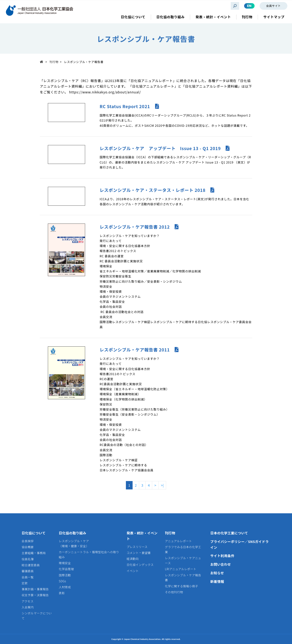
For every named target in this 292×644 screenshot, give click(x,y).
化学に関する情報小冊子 (182, 586)
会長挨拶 (28, 541)
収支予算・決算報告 (35, 595)
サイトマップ (274, 17)
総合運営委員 (31, 565)
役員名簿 (28, 559)
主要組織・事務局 (34, 553)
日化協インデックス (140, 565)
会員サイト (273, 6)
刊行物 (54, 62)
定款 (25, 583)
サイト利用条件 (222, 556)
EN (249, 6)
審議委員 (28, 571)
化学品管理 (66, 569)
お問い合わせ (221, 564)
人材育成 (65, 587)
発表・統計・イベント (142, 536)
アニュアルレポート (178, 541)
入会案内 (28, 607)
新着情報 (217, 581)
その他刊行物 (174, 592)
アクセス (28, 601)
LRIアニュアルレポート (181, 569)
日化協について (34, 533)
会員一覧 (28, 577)
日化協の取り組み (73, 533)
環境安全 (65, 563)
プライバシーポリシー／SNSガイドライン (239, 544)
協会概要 (28, 547)
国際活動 (65, 575)
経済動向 (133, 559)
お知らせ (217, 573)
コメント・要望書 (139, 553)
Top (43, 61)
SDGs (62, 581)
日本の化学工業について (229, 533)
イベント (133, 571)
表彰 (62, 593)
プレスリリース (137, 547)
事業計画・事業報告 (35, 589)
